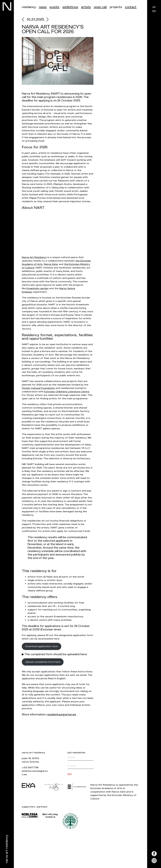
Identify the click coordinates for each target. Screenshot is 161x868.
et (154, 7)
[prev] (24, 20)
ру (154, 11)
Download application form (42, 646)
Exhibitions (70, 7)
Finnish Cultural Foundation (38, 388)
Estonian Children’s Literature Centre (67, 392)
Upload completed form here (43, 662)
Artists (86, 7)
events (54, 7)
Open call (100, 7)
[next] (46, 20)
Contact (131, 7)
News (43, 7)
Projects (116, 7)
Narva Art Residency (7, 849)
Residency (29, 7)
